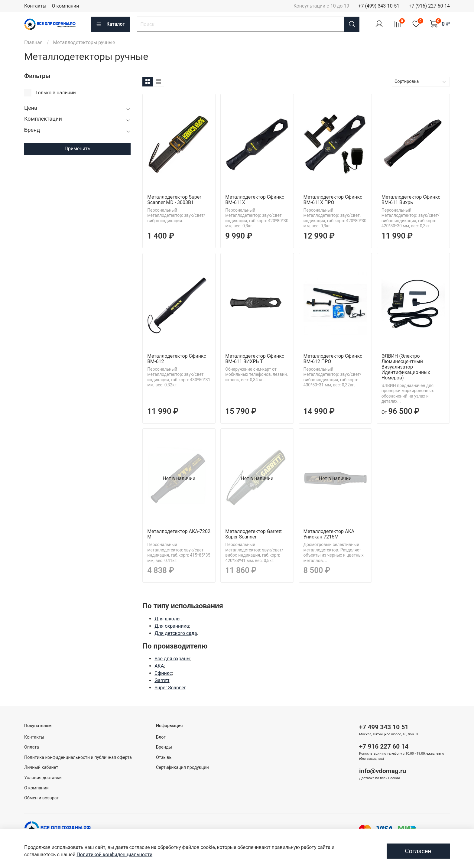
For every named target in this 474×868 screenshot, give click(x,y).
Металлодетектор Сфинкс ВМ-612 (177, 359)
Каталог (110, 24)
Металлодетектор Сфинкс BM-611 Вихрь (411, 200)
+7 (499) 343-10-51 (379, 6)
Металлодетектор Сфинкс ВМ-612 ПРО (333, 359)
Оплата (32, 747)
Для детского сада (176, 633)
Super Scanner (170, 688)
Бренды (164, 747)
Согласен (418, 851)
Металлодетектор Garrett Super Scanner (253, 534)
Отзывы (164, 757)
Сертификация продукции (182, 767)
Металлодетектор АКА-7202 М (179, 534)
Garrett (162, 680)
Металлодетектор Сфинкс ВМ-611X (255, 200)
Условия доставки (43, 778)
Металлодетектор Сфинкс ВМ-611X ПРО (333, 200)
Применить (78, 149)
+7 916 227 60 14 (384, 746)
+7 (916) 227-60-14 (429, 6)
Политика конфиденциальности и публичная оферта (78, 757)
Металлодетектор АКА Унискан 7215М (329, 534)
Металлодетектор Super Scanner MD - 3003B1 (174, 200)
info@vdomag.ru (383, 771)
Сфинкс (163, 673)
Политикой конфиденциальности (114, 855)
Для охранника (172, 626)
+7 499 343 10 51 (384, 727)
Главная (33, 42)
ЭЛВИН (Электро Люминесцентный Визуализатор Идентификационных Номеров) (406, 367)
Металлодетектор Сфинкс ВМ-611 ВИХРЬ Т (255, 359)
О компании (65, 6)
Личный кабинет (41, 767)
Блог (161, 737)
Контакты (35, 6)
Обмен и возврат (41, 798)
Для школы (167, 619)
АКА (159, 666)
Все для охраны (172, 659)
